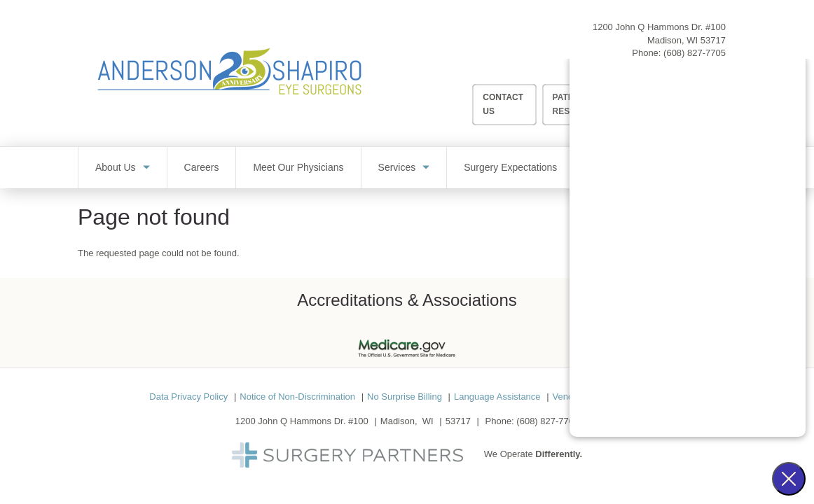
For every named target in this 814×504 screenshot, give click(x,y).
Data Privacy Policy (188, 397)
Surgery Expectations (510, 167)
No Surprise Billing (405, 397)
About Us (116, 167)
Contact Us (503, 104)
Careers (202, 167)
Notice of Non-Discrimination (297, 397)
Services (397, 167)
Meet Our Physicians (298, 167)
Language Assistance (497, 397)
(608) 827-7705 (695, 53)
